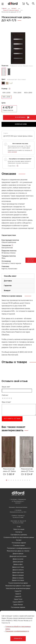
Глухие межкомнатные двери (18, 583)
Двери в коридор (18, 575)
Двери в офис (18, 564)
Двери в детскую (18, 573)
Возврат (7, 291)
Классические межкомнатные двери (18, 589)
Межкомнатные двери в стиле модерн (18, 586)
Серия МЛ (18, 591)
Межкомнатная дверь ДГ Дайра (9, 470)
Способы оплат (10, 276)
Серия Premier (18, 605)
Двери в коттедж (18, 567)
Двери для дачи (18, 562)
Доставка (8, 281)
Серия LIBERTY (18, 602)
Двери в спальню (18, 578)
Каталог (19, 540)
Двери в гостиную (18, 580)
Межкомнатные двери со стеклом (18, 551)
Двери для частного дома (18, 556)
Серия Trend (18, 599)
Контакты (19, 532)
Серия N (18, 594)
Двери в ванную (18, 554)
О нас (19, 527)
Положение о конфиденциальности (19, 548)
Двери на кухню (18, 559)
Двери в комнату (18, 570)
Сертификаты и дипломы (19, 535)
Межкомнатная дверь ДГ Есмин (27, 470)
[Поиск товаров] (33, 4)
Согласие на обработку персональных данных (19, 537)
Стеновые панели (19, 546)
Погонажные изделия (19, 543)
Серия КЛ (18, 597)
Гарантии (8, 286)
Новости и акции (19, 529)
